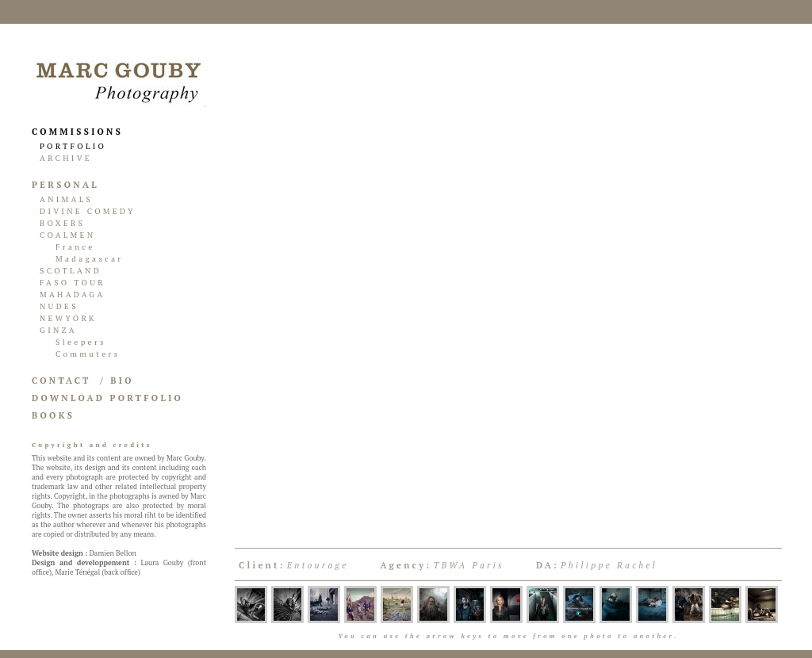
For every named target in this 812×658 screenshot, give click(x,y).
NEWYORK (68, 318)
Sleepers (81, 342)
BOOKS (53, 415)
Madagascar (90, 259)
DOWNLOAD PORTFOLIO (107, 398)
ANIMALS (66, 199)
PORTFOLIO (73, 146)
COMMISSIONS (77, 132)
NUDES (59, 306)
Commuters (88, 354)
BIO (122, 381)
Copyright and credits (92, 445)
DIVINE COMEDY (88, 211)
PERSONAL (65, 185)
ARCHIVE (66, 158)
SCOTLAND (71, 271)
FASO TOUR (73, 283)
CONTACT (61, 381)
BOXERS (62, 223)
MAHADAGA (73, 295)
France (75, 247)
